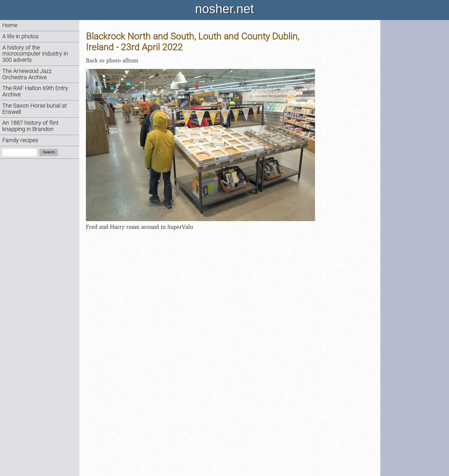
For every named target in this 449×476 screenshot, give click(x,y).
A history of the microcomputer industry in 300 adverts (35, 54)
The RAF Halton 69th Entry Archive (35, 91)
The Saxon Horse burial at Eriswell (35, 109)
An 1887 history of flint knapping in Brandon (30, 126)
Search (49, 152)
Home (10, 25)
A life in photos (20, 36)
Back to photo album (112, 60)
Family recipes (20, 140)
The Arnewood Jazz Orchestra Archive (27, 74)
